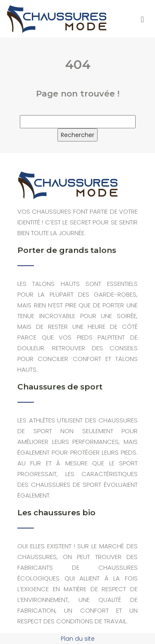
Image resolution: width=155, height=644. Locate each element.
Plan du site (78, 639)
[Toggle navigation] (142, 19)
